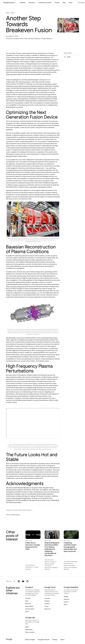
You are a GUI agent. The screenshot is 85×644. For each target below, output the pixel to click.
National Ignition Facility (14, 74)
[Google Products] (44, 640)
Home (8, 13)
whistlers (18, 398)
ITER (50, 72)
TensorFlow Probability (13, 494)
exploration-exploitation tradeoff (41, 187)
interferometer (22, 276)
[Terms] (62, 640)
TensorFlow (21, 338)
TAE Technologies (24, 82)
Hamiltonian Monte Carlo (49, 338)
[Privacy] (55, 640)
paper (35, 383)
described (55, 123)
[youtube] (23, 581)
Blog (64, 3)
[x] (14, 581)
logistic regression (20, 185)
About (71, 3)
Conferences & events (45, 3)
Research (23, 3)
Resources (32, 3)
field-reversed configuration (15, 287)
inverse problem (31, 293)
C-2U (38, 123)
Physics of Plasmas (44, 99)
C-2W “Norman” (14, 121)
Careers (57, 3)
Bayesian (42, 350)
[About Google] (30, 640)
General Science (15, 515)
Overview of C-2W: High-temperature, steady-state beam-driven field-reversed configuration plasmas (32, 85)
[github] (27, 581)
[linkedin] (19, 581)
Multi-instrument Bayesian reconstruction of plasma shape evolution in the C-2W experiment (31, 98)
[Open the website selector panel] (16, 3)
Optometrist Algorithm (40, 90)
